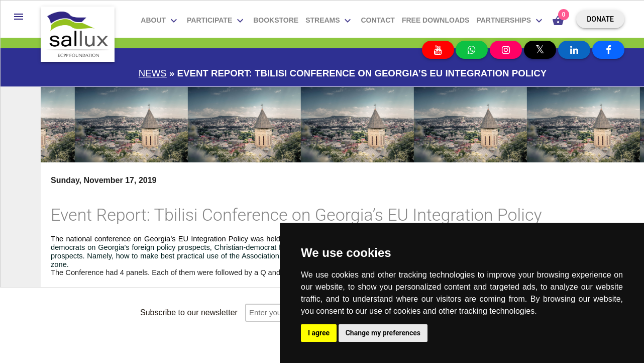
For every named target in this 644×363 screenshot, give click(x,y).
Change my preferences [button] (383, 333)
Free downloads (436, 20)
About (160, 21)
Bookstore (276, 20)
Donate (600, 19)
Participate (217, 21)
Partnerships (511, 21)
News (153, 73)
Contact (378, 20)
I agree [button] (319, 333)
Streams (330, 21)
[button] (19, 17)
